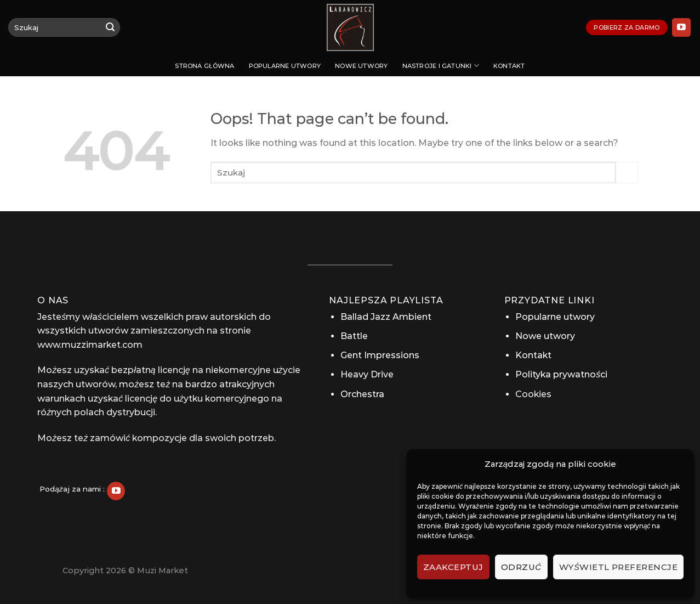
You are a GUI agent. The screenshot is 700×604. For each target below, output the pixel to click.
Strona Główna (204, 66)
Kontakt (509, 66)
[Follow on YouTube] (681, 27)
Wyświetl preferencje (618, 567)
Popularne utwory (285, 66)
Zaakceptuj (453, 567)
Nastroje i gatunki (441, 66)
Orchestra (362, 394)
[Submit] (110, 27)
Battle (354, 336)
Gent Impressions (380, 355)
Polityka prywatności (561, 374)
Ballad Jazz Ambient (386, 317)
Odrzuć (521, 567)
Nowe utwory (361, 66)
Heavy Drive (367, 374)
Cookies (533, 394)
